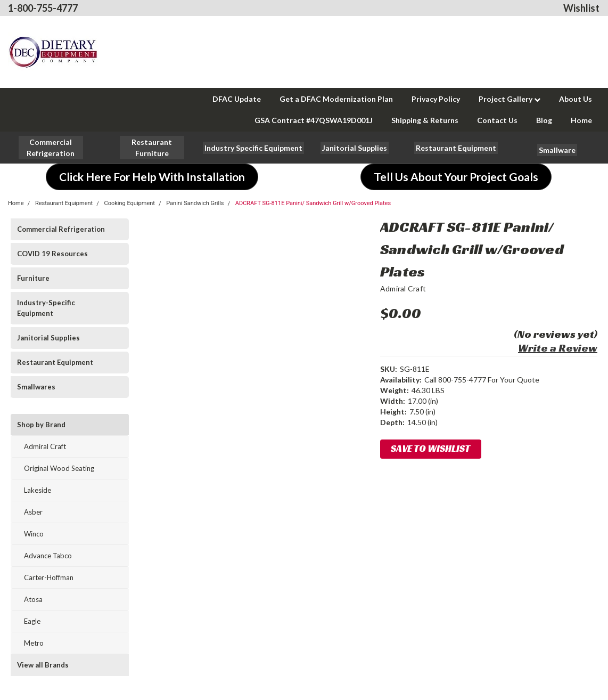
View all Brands (43, 665)
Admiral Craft (45, 446)
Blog (544, 120)
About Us (576, 99)
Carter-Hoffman (49, 577)
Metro (34, 643)
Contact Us (497, 120)
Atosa (33, 599)
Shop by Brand (41, 425)
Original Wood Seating (59, 468)
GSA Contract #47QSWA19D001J (314, 120)
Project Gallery (510, 99)
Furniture (33, 278)
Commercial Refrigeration (61, 229)
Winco (34, 534)
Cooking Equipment (129, 203)
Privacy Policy (436, 99)
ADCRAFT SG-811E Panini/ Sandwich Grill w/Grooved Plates (313, 203)
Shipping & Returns (425, 120)
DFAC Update (237, 99)
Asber (33, 512)
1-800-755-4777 (43, 8)
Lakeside (38, 490)
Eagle (32, 621)
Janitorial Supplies (48, 338)
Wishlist (581, 8)
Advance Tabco (48, 556)
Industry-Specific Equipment (46, 308)
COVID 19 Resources (52, 254)
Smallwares (36, 387)
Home (581, 120)
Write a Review (558, 348)
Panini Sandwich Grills (195, 203)
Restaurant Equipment (64, 203)
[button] (152, 148)
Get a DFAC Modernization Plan (336, 99)
